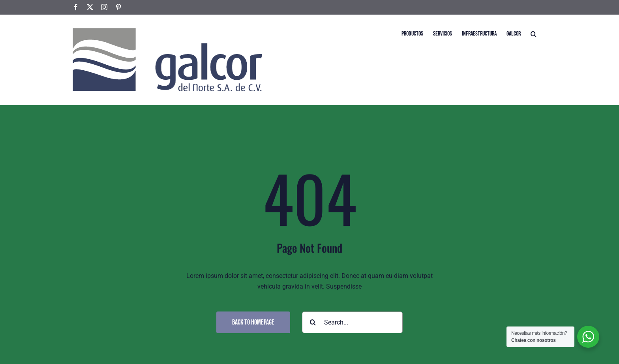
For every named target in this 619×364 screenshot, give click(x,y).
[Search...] (352, 322)
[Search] (313, 322)
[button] (534, 33)
